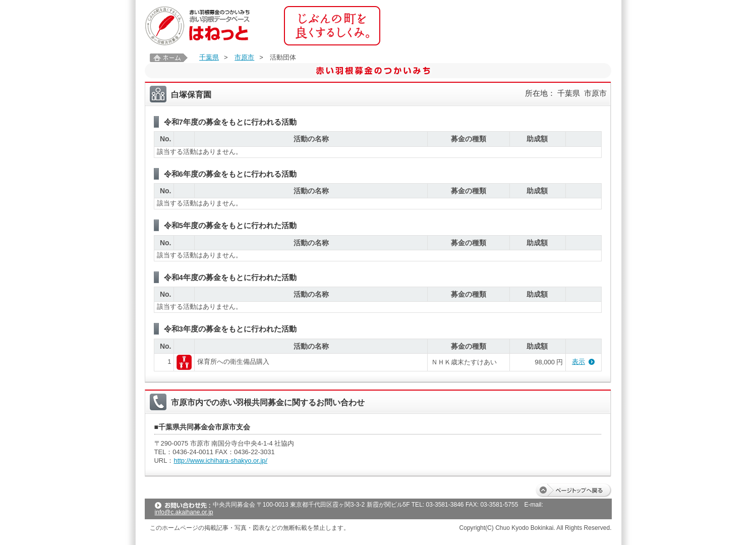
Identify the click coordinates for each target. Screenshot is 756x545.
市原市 (244, 57)
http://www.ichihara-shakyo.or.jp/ (220, 460)
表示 (578, 362)
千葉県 (209, 57)
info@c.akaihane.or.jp (184, 512)
